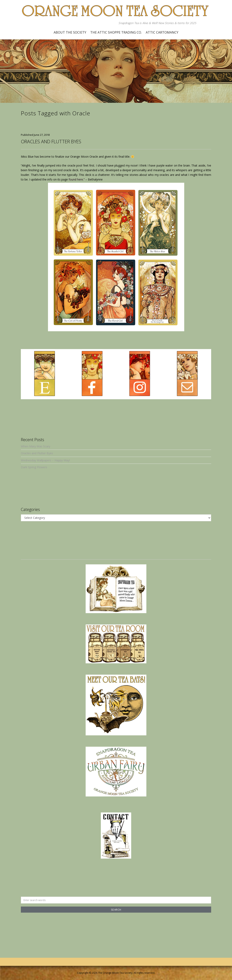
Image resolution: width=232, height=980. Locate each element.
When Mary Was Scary (36, 446)
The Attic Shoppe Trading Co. (116, 32)
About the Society (70, 32)
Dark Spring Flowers (34, 467)
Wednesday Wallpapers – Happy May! (45, 460)
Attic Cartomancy (162, 32)
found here (76, 179)
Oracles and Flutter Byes (51, 141)
